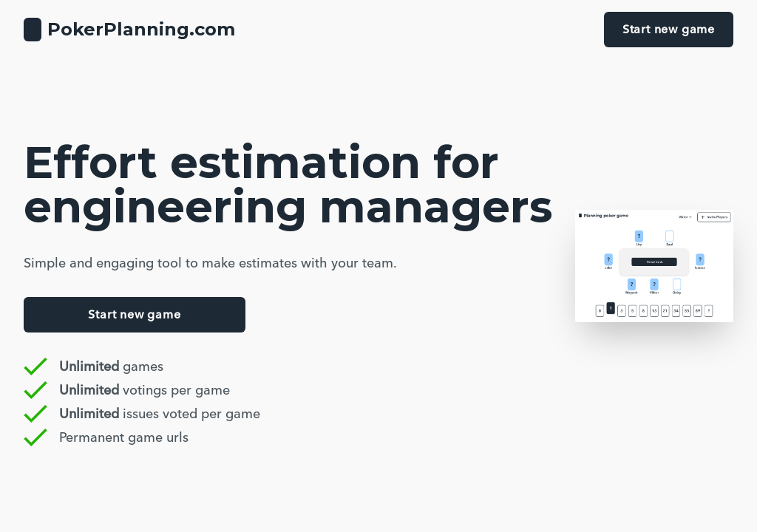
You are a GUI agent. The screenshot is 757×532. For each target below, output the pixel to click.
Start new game (669, 29)
